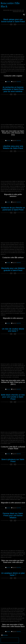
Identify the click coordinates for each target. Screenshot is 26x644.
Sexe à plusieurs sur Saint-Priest (13, 460)
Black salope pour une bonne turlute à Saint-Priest (13, 20)
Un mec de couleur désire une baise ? (13, 330)
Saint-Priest (19, 82)
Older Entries (5, 635)
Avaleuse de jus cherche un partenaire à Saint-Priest (13, 209)
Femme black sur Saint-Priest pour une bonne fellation (13, 516)
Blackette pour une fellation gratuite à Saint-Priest (13, 269)
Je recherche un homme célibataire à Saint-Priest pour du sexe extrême (13, 89)
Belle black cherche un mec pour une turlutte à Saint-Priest (13, 397)
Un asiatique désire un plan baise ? (13, 574)
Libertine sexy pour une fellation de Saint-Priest (13, 147)
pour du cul (8, 82)
